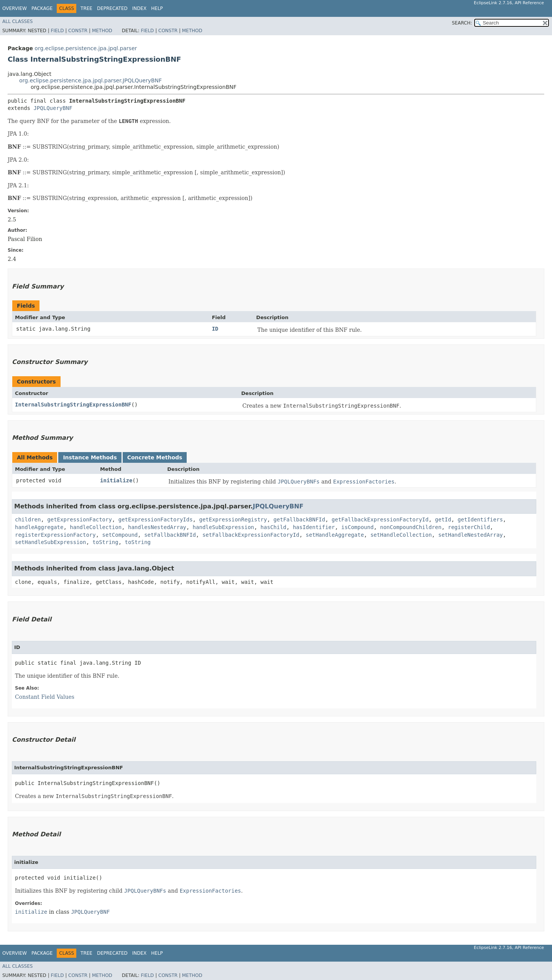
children (28, 519)
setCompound (120, 535)
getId (443, 519)
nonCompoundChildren (411, 527)
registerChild (469, 527)
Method (102, 31)
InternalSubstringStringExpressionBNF (73, 405)
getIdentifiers (480, 519)
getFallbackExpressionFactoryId (380, 519)
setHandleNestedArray (471, 535)
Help (157, 8)
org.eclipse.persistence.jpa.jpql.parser (86, 48)
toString (105, 542)
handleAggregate (39, 527)
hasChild (274, 527)
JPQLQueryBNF (53, 108)
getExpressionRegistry (233, 519)
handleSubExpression (223, 527)
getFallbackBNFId (299, 519)
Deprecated (112, 8)
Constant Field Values (45, 697)
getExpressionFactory (80, 519)
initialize (116, 480)
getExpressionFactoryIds (156, 519)
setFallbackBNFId (170, 535)
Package (42, 8)
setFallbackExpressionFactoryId (251, 535)
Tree (86, 8)
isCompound (357, 527)
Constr (78, 31)
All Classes (17, 21)
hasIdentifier (314, 527)
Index (140, 8)
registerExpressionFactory (55, 535)
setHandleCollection (401, 535)
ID (215, 329)
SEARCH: (462, 23)
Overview (15, 8)
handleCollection (96, 527)
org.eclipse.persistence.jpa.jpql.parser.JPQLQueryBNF (90, 80)
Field (57, 31)
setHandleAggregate (335, 535)
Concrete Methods (155, 457)
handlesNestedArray (157, 527)
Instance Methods (90, 457)
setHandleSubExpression (50, 542)
